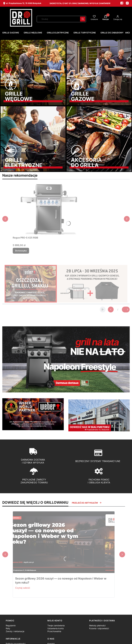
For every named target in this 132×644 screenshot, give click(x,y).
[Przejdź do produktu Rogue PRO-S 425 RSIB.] (49, 209)
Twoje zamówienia (56, 625)
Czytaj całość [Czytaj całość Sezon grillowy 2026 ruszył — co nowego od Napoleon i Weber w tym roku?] (23, 588)
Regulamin (11, 625)
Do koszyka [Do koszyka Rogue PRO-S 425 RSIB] (21, 251)
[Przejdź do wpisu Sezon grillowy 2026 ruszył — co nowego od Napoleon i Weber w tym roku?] (64, 542)
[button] (83, 19)
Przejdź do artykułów (87, 503)
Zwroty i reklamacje (15, 631)
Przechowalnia (54, 631)
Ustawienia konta (56, 628)
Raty (8, 628)
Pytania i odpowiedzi (99, 628)
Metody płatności (97, 625)
